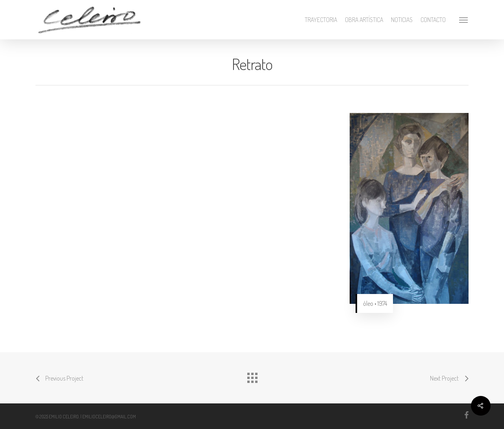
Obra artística (364, 20)
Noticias (402, 20)
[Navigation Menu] (464, 20)
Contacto (433, 20)
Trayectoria (321, 20)
